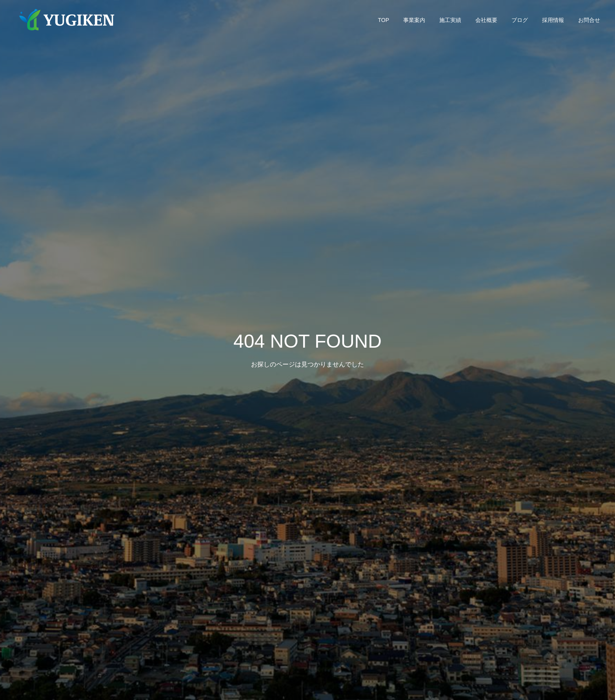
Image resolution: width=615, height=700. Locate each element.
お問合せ (589, 20)
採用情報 (553, 20)
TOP (383, 20)
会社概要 (486, 20)
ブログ (520, 20)
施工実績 (450, 20)
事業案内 (414, 20)
